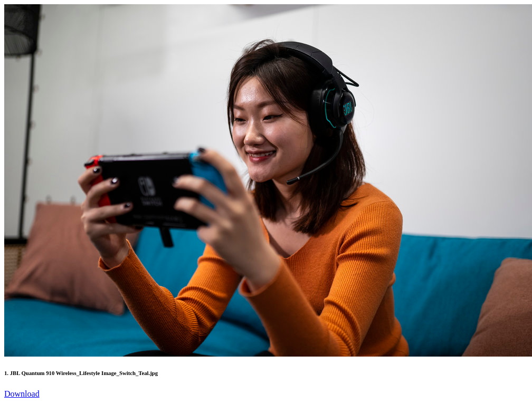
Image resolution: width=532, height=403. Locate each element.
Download (22, 394)
